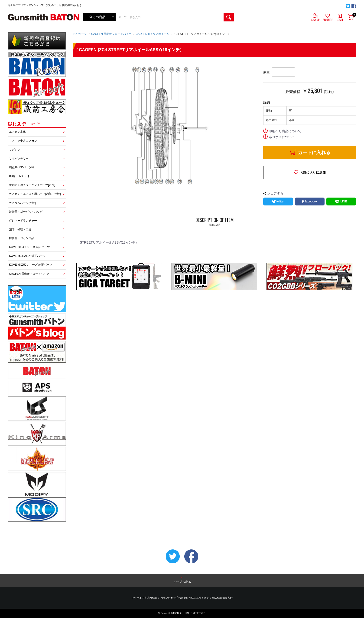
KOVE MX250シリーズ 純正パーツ (31, 265)
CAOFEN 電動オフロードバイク (29, 274)
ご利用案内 (138, 598)
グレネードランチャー (23, 221)
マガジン (15, 150)
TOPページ (80, 34)
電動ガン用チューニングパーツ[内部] (32, 185)
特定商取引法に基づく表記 (194, 598)
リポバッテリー (19, 159)
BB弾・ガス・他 (19, 176)
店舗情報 (152, 598)
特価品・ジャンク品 (22, 238)
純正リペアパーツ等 (22, 167)
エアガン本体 (17, 132)
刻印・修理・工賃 (20, 229)
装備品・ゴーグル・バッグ (26, 212)
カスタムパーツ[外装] (22, 203)
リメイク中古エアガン (23, 141)
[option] (165, 125)
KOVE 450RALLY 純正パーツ (27, 256)
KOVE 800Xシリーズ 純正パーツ (29, 247)
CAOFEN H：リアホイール (153, 34)
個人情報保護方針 (222, 598)
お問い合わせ (168, 598)
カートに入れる (314, 152)
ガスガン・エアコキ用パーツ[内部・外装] (35, 194)
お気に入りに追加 (313, 172)
